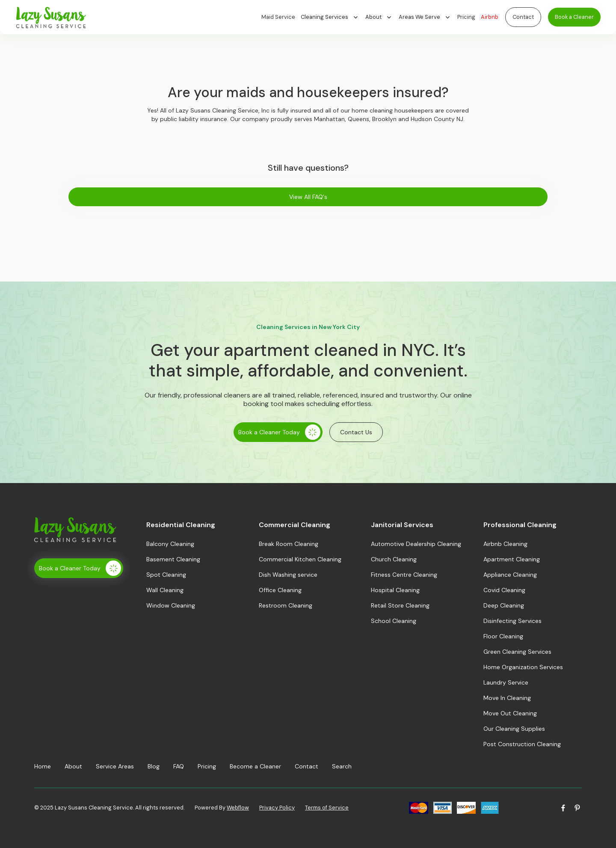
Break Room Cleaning (289, 544)
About (73, 766)
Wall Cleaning (165, 590)
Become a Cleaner (255, 766)
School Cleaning (394, 621)
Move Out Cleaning (510, 713)
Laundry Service (506, 682)
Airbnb (490, 17)
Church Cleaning (394, 559)
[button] (333, 17)
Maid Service (278, 17)
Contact (523, 17)
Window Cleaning (171, 605)
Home (43, 766)
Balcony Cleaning (170, 544)
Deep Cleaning (504, 605)
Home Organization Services (523, 667)
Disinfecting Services (512, 621)
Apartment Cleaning (512, 559)
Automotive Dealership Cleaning (416, 544)
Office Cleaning (280, 590)
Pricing (466, 17)
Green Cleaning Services (517, 652)
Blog (154, 766)
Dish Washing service (288, 575)
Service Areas (115, 766)
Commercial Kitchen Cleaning (300, 559)
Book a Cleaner (574, 17)
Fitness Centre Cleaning (404, 575)
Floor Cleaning (503, 636)
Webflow (238, 808)
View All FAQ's (308, 197)
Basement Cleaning (173, 559)
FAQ (179, 766)
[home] (138, 17)
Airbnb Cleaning (505, 544)
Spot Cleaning (166, 575)
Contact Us (356, 432)
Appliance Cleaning (510, 575)
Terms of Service (327, 808)
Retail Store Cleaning (400, 605)
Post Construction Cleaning (522, 744)
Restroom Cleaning (286, 605)
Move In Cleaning (507, 698)
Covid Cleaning (504, 590)
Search (342, 766)
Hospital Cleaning (395, 590)
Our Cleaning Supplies (514, 729)
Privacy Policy (277, 808)
